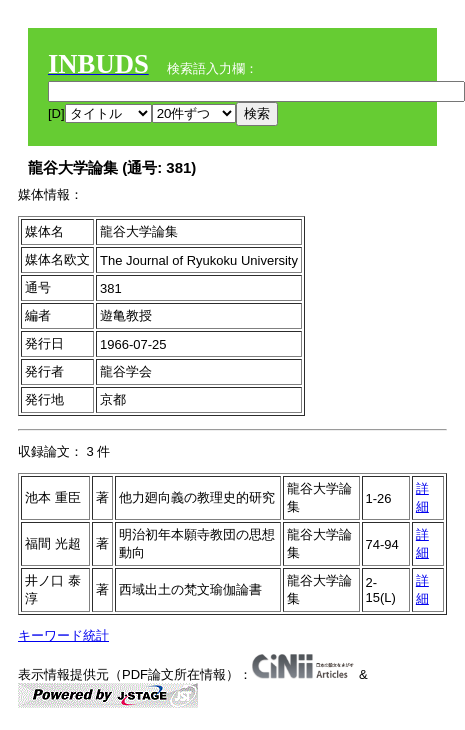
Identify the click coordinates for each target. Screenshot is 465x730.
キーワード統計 (63, 635)
